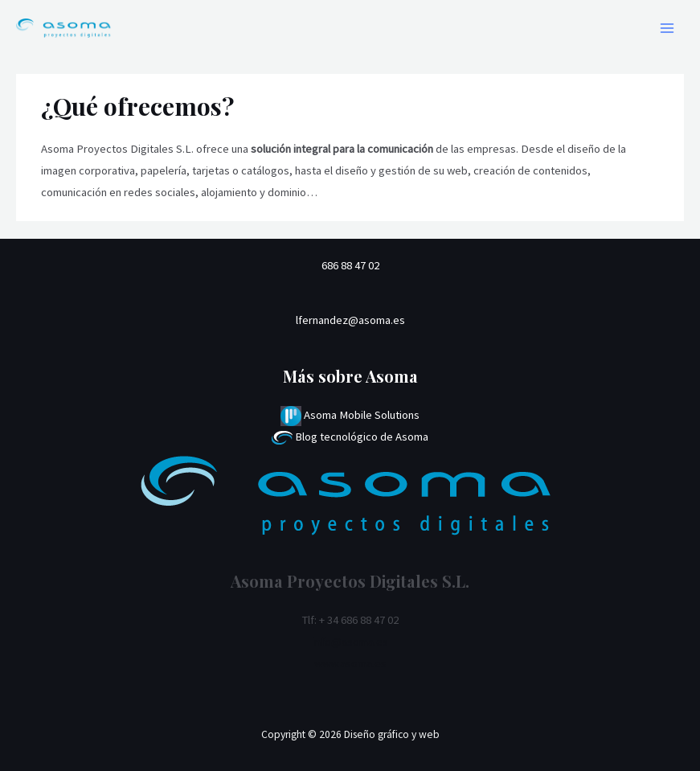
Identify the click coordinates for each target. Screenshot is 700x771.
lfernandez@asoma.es (350, 320)
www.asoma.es (350, 663)
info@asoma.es (350, 642)
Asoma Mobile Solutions (350, 415)
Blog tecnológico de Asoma (350, 437)
